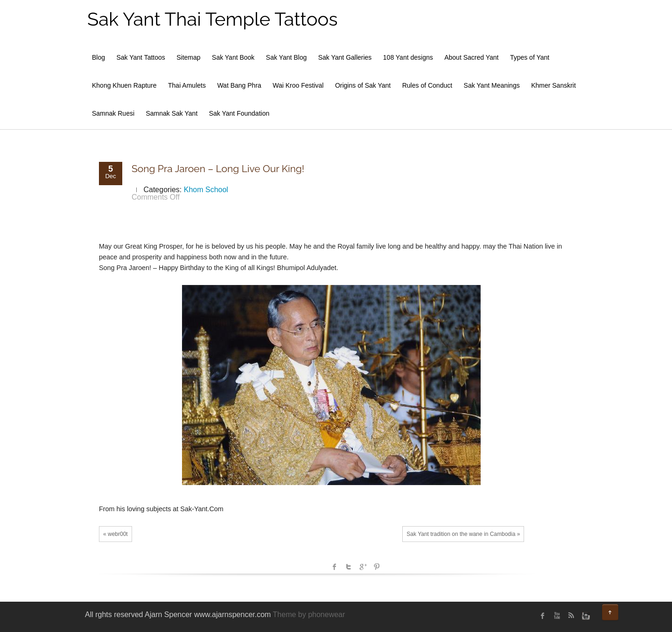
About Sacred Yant (471, 57)
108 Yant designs (408, 57)
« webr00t (115, 534)
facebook (335, 567)
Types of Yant (530, 57)
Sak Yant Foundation (239, 113)
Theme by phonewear (309, 615)
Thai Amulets (187, 85)
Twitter (349, 567)
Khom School (206, 190)
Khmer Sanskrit (553, 85)
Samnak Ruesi (113, 113)
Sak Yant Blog (286, 57)
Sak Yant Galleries (345, 57)
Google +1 (363, 567)
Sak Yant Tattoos (140, 57)
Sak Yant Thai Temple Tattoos (213, 19)
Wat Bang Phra (239, 85)
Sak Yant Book (233, 57)
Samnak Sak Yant (172, 113)
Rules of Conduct (427, 85)
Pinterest (377, 567)
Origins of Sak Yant (363, 85)
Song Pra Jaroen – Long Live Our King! (218, 169)
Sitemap (188, 57)
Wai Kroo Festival (298, 85)
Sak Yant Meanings (492, 85)
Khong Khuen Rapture (124, 85)
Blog (98, 57)
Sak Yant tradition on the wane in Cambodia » (463, 534)
